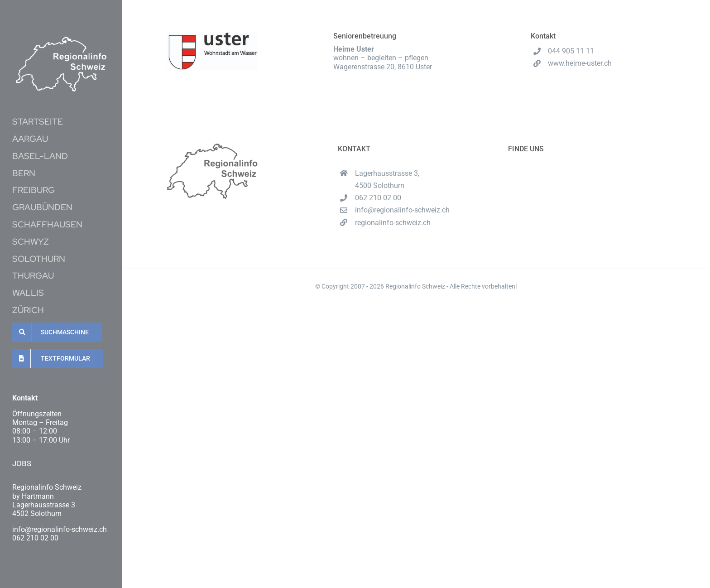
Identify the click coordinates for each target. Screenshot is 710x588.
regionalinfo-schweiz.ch (393, 223)
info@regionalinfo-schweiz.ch (402, 210)
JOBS (22, 463)
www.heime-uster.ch (580, 63)
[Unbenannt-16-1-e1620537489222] (61, 40)
